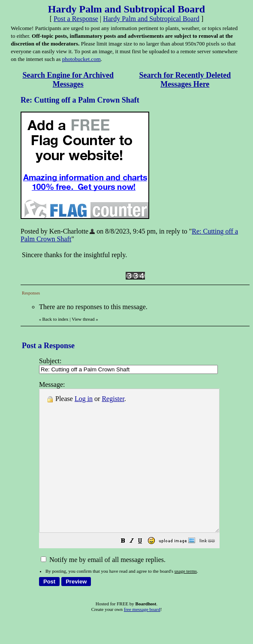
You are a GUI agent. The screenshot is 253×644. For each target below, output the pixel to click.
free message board (142, 638)
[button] (145, 570)
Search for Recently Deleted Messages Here (185, 80)
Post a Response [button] (76, 19)
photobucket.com (81, 59)
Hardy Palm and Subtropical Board (151, 19)
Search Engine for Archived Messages (68, 80)
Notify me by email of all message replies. (103, 588)
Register (113, 399)
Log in (84, 399)
